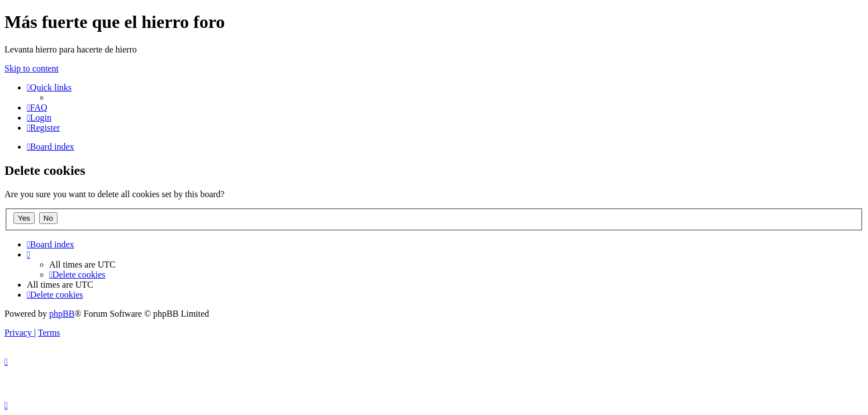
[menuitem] (37, 108)
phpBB (62, 314)
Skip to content (32, 68)
